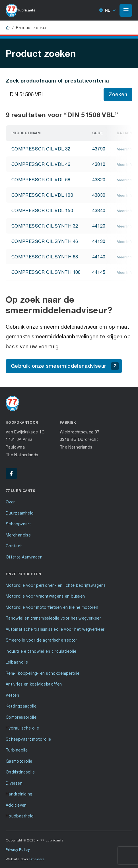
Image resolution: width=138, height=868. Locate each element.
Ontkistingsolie (20, 772)
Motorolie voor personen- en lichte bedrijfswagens (56, 585)
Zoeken (118, 94)
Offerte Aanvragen (24, 557)
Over (10, 502)
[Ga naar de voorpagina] (20, 10)
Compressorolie (21, 717)
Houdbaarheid (20, 816)
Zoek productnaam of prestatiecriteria (57, 81)
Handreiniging (19, 794)
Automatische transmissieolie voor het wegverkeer (55, 629)
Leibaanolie (17, 662)
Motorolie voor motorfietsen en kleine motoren (52, 607)
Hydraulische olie (22, 728)
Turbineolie (17, 750)
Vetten (12, 695)
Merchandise (18, 535)
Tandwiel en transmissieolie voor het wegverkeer (53, 618)
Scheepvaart (18, 524)
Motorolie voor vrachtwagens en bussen (45, 596)
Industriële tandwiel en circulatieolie (41, 651)
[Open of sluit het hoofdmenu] (126, 10)
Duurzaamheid (20, 513)
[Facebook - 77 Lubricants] (11, 473)
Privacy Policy (18, 850)
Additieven (16, 805)
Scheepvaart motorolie (28, 739)
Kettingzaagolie (21, 706)
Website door (25, 859)
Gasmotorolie (19, 761)
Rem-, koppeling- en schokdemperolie (43, 673)
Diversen (14, 783)
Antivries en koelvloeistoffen (34, 684)
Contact (14, 546)
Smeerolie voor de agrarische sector (42, 640)
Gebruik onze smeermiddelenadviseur (65, 366)
